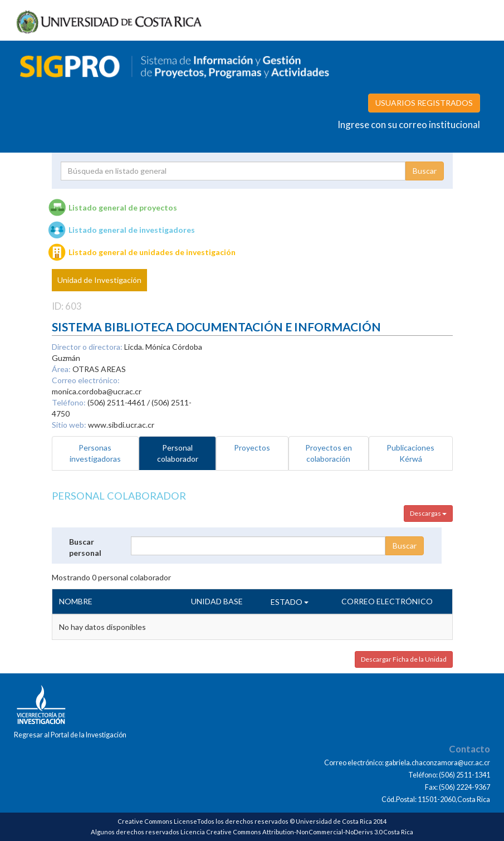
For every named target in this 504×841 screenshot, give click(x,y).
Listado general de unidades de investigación (152, 252)
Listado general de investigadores (132, 230)
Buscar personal (85, 547)
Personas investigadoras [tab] (95, 453)
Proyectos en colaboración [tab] (329, 453)
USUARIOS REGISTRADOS (424, 103)
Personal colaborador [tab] (178, 453)
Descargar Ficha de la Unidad (404, 659)
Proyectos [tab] (252, 448)
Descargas (428, 513)
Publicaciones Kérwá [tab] (410, 453)
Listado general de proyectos (123, 207)
